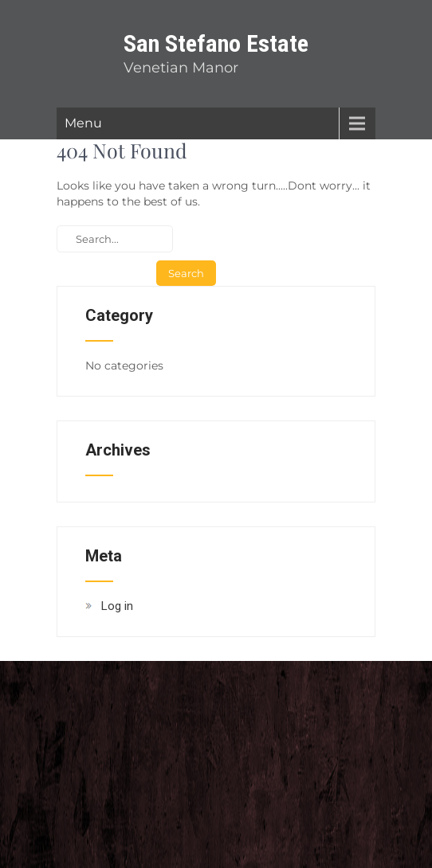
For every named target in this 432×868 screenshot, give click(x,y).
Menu (83, 123)
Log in (117, 606)
